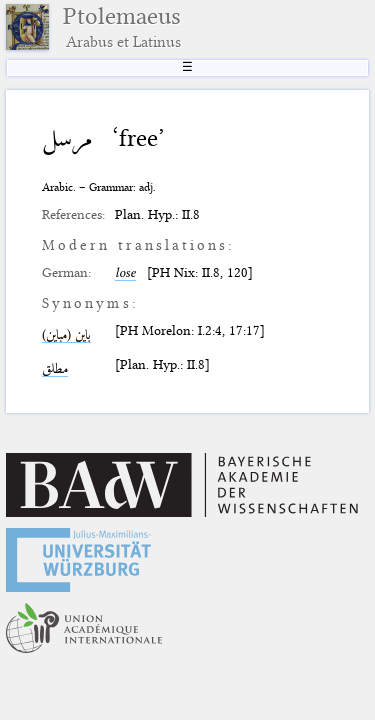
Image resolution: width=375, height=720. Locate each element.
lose (125, 272)
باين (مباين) (66, 334)
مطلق (55, 368)
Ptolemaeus (122, 27)
